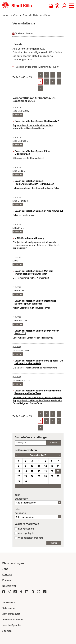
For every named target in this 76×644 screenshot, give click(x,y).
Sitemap (7, 631)
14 (58, 466)
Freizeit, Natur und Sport (37, 15)
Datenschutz (9, 608)
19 (45, 471)
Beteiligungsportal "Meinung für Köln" (37, 67)
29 (19, 481)
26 (45, 476)
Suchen (54, 443)
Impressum (8, 602)
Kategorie (38, 511)
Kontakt (7, 574)
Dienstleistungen (13, 563)
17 (32, 471)
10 (32, 466)
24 (32, 476)
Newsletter (9, 586)
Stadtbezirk (38, 497)
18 (39, 471)
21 (58, 471)
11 (39, 466)
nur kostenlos (26, 529)
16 (26, 471)
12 (45, 466)
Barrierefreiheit (11, 614)
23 (26, 476)
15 (19, 471)
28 (58, 476)
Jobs (5, 569)
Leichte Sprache (11, 625)
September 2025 (38, 455)
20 (52, 471)
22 (19, 476)
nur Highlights (26, 533)
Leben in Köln (10, 15)
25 (39, 476)
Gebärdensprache (12, 619)
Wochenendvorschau (30, 538)
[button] (72, 6)
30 (26, 481)
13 (52, 466)
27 (52, 476)
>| (40, 88)
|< (40, 75)
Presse (7, 580)
